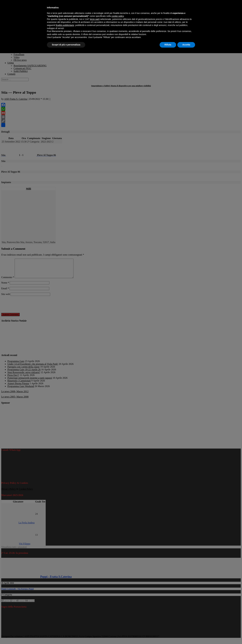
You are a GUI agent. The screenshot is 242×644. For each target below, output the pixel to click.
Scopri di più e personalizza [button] (66, 45)
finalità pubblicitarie (65, 25)
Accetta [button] (186, 45)
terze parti (95, 19)
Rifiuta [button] (168, 45)
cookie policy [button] (118, 16)
